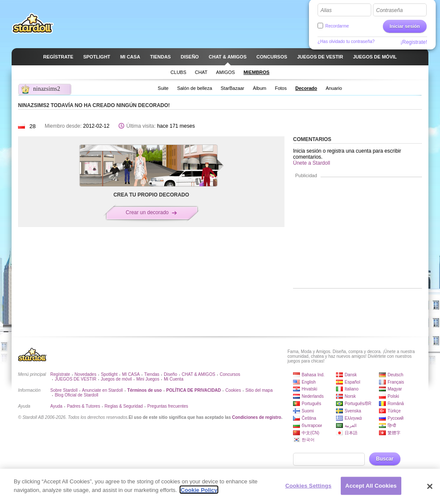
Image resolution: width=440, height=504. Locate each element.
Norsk (350, 396)
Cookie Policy (199, 498)
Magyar (395, 389)
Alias (326, 10)
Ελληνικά (353, 418)
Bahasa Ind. (313, 375)
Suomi (308, 411)
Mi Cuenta (174, 379)
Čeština (309, 418)
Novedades (86, 374)
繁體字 (394, 433)
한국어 (308, 440)
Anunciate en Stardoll (102, 390)
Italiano (351, 389)
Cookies (233, 390)
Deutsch (396, 375)
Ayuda (56, 406)
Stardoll (33, 23)
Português (312, 404)
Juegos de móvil (116, 379)
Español (352, 382)
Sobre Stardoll (64, 390)
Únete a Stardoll (312, 163)
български (312, 426)
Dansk (351, 375)
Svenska (353, 411)
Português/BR (358, 404)
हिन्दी (392, 426)
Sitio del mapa (259, 390)
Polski (393, 396)
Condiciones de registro (257, 417)
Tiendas (152, 374)
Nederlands (313, 396)
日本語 (351, 433)
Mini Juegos (148, 379)
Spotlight (109, 374)
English (309, 382)
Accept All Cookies (371, 493)
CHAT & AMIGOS (199, 374)
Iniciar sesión (405, 26)
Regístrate (60, 374)
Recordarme (337, 26)
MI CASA (131, 374)
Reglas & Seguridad (124, 406)
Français (396, 382)
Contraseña (389, 10)
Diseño (170, 374)
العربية (351, 426)
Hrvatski (309, 389)
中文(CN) (310, 433)
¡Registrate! (414, 42)
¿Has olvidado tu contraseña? (346, 41)
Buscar (385, 459)
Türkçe (394, 411)
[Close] (430, 494)
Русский (396, 418)
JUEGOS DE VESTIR (75, 379)
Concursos (230, 374)
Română (396, 404)
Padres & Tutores (84, 406)
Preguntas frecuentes (168, 406)
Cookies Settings (309, 493)
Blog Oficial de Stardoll (76, 395)
